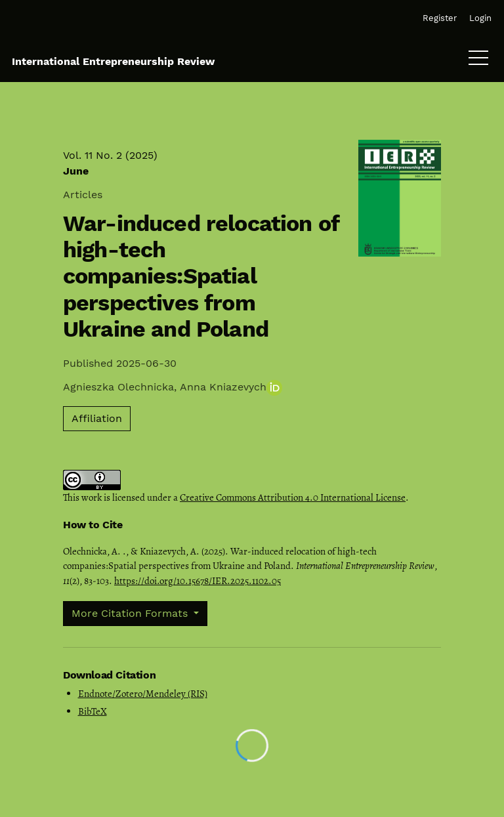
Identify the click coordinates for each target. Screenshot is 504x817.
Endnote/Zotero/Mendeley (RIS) (143, 694)
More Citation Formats (131, 613)
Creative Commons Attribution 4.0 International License (293, 497)
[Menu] (478, 61)
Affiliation (97, 418)
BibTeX (93, 711)
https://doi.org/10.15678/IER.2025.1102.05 (198, 581)
